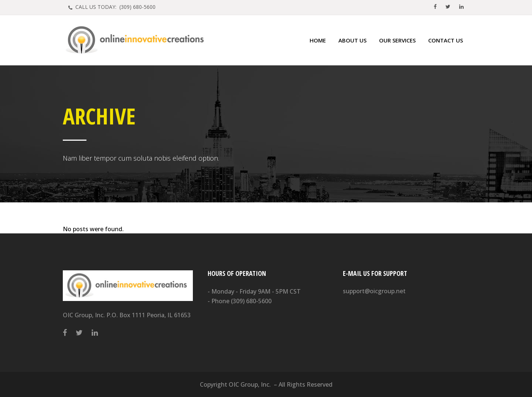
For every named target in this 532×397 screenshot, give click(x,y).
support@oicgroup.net (374, 291)
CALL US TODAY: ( (115, 7)
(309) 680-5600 (251, 301)
